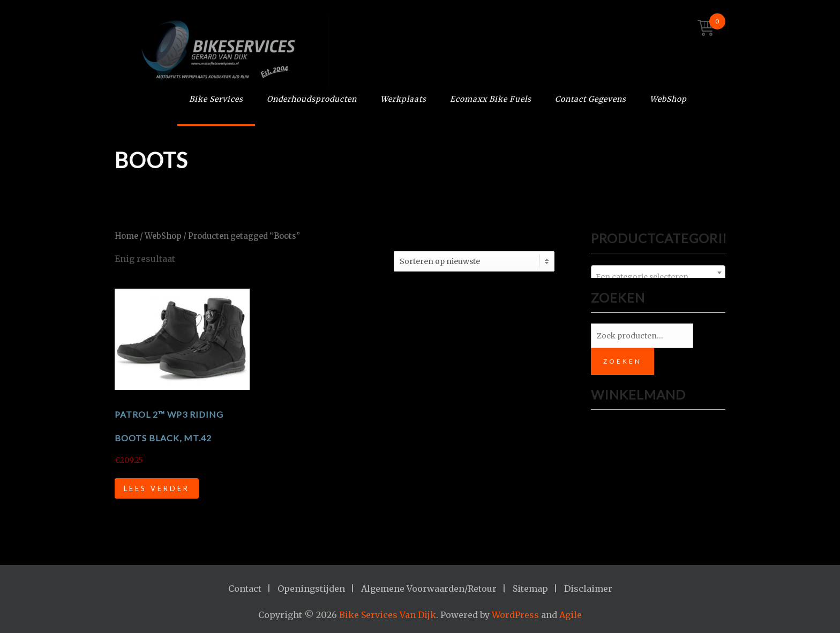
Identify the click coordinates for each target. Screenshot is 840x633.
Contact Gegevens (591, 99)
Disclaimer (588, 589)
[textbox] (658, 277)
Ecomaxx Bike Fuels (491, 99)
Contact (245, 589)
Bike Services (216, 99)
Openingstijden (311, 589)
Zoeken (622, 361)
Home (126, 236)
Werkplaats (403, 99)
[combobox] (658, 273)
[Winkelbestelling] (474, 261)
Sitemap (530, 589)
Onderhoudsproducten (312, 99)
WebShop (668, 99)
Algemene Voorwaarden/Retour (429, 589)
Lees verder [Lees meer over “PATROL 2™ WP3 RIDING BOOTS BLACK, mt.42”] (157, 488)
